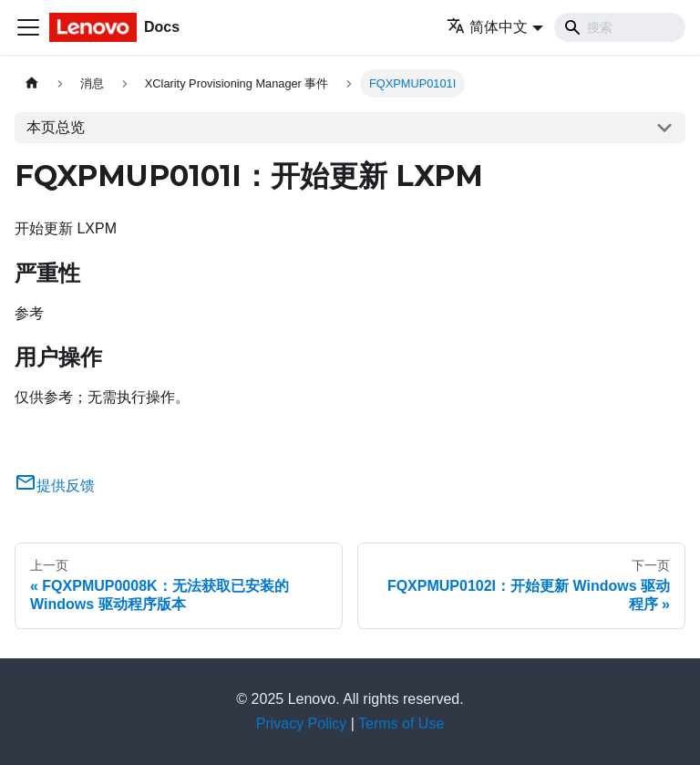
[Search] (620, 27)
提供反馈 (55, 486)
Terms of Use (401, 724)
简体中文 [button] (487, 27)
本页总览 (56, 127)
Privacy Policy (302, 724)
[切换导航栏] (28, 27)
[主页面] (32, 83)
